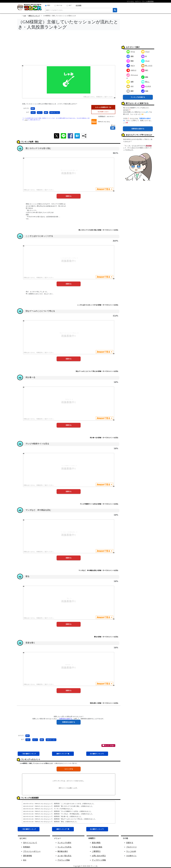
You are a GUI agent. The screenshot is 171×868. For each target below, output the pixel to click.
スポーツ (131, 70)
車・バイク (147, 66)
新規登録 (149, 146)
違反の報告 (96, 843)
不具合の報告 (97, 847)
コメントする (69, 769)
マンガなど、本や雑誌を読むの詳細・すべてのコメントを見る (98, 570)
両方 (49, 5)
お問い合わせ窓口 (99, 856)
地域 (145, 91)
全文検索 (79, 5)
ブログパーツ (131, 847)
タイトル (59, 5)
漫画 (130, 56)
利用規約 (27, 847)
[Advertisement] (69, 48)
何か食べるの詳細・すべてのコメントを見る (104, 438)
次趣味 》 (97, 754)
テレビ (145, 61)
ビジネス (146, 86)
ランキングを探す (64, 843)
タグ (70, 5)
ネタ (130, 86)
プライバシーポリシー (32, 851)
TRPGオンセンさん (104, 122)
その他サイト (131, 856)
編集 (113, 128)
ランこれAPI (131, 851)
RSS (25, 860)
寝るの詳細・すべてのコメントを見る (106, 637)
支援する (130, 843)
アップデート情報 (99, 860)
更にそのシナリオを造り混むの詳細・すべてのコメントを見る (98, 230)
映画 (130, 61)
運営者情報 (27, 856)
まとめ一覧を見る (64, 856)
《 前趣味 (29, 754)
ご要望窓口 (96, 851)
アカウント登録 (64, 860)
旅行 (145, 70)
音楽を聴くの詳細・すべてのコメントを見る (104, 703)
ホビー (40, 113)
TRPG (33, 113)
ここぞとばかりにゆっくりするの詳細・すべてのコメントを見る (98, 305)
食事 (130, 82)
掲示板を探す (63, 851)
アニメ (145, 52)
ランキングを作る (64, 847)
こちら (26, 120)
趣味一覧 (63, 754)
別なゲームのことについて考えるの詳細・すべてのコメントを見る (97, 371)
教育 (130, 91)
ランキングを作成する (138, 97)
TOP (25, 16)
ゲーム (131, 52)
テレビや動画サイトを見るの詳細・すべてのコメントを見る (99, 504)
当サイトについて (30, 843)
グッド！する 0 (108, 745)
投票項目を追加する (138, 129)
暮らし (145, 82)
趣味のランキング (34, 16)
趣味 (33, 109)
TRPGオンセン (55, 113)
